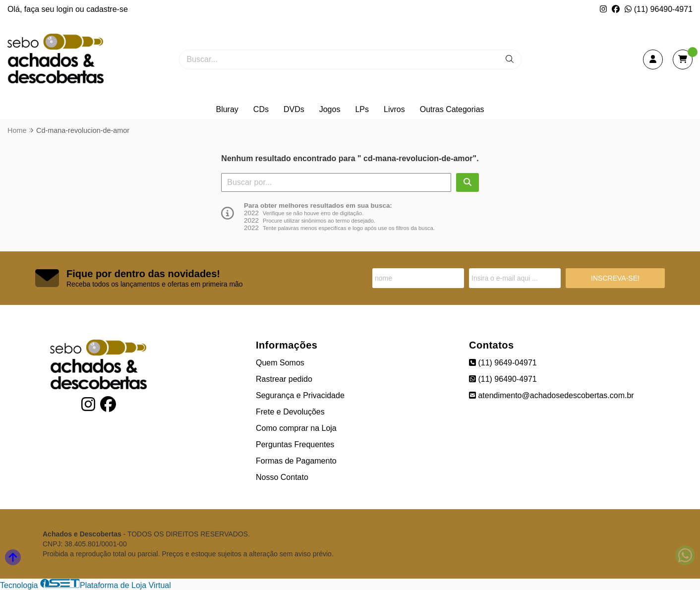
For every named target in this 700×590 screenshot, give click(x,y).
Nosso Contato (282, 477)
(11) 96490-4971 (659, 9)
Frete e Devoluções (290, 412)
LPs (362, 109)
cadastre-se (107, 9)
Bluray (227, 109)
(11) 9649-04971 (503, 363)
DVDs (294, 109)
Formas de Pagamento (296, 461)
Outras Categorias (452, 109)
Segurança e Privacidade (300, 395)
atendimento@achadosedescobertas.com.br (552, 395)
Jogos (330, 109)
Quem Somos (280, 363)
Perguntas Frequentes (295, 444)
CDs (261, 109)
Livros (394, 109)
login (66, 9)
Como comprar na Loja (296, 428)
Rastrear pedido (284, 379)
